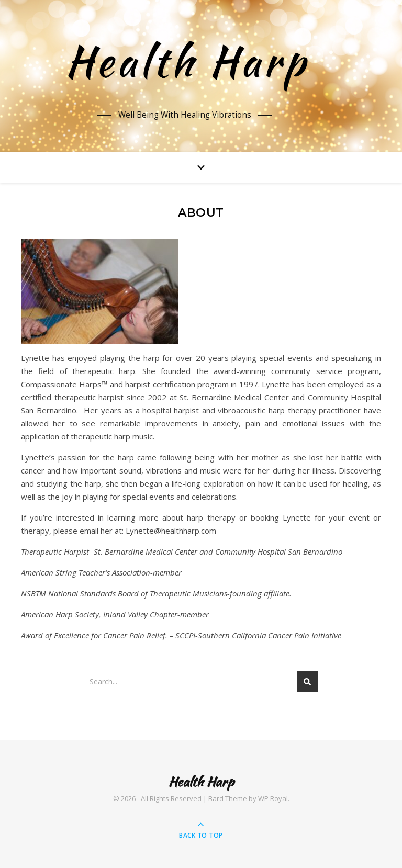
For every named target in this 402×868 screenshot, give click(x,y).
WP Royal (273, 798)
